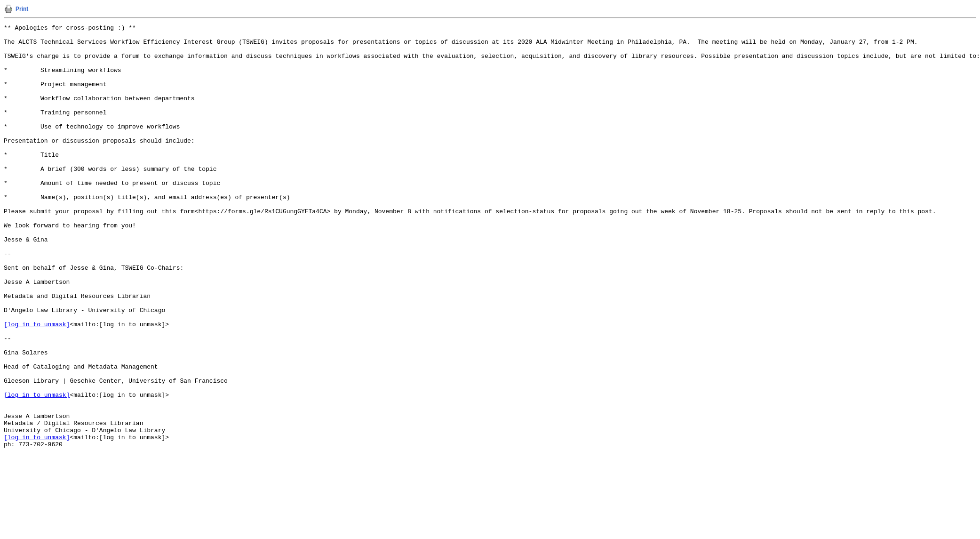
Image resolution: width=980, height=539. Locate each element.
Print (22, 9)
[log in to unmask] (37, 385)
